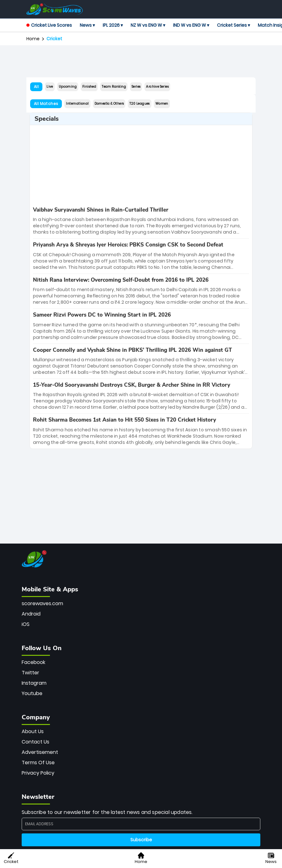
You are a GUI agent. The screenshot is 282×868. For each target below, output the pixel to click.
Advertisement (40, 752)
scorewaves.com (42, 603)
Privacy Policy (38, 773)
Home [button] (141, 858)
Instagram (34, 683)
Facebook (33, 662)
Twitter (30, 673)
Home (33, 39)
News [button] (271, 858)
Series (136, 87)
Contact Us (35, 742)
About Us (33, 731)
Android (31, 614)
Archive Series (157, 87)
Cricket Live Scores (49, 25)
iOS (26, 624)
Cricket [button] (11, 858)
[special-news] (141, 221)
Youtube (32, 693)
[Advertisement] (141, 61)
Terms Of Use (38, 763)
